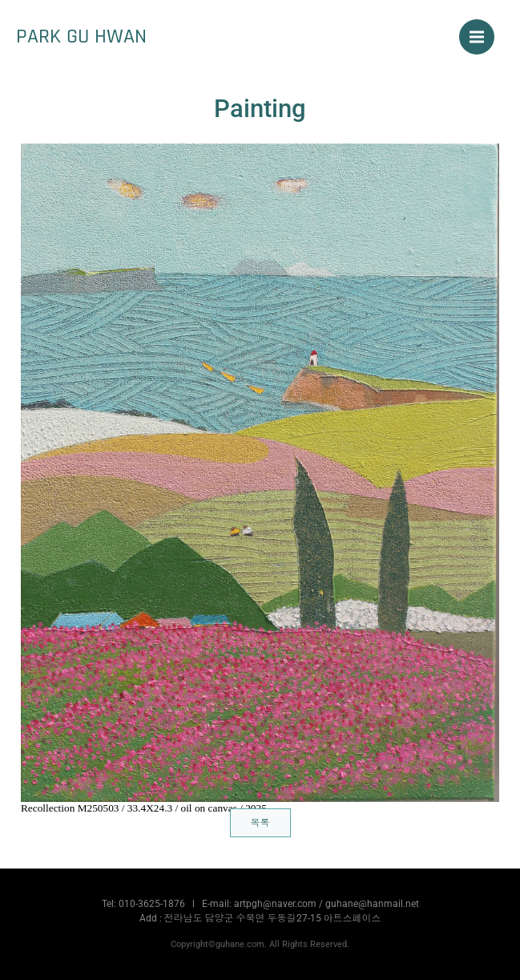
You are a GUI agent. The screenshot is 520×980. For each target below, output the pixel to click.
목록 (260, 823)
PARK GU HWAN (81, 36)
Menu (482, 29)
